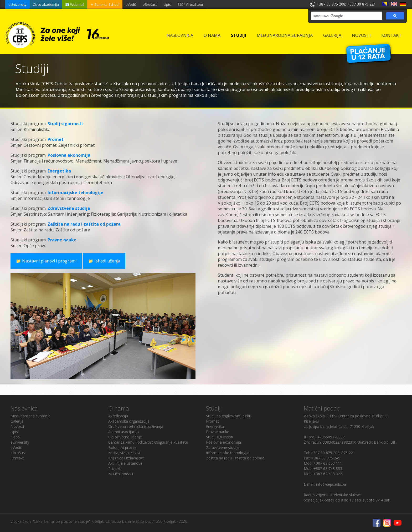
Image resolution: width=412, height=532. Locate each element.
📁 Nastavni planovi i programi (46, 261)
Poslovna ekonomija (69, 155)
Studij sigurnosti (65, 124)
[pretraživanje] (346, 16)
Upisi (168, 4)
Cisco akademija (46, 4)
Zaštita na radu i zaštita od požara (84, 224)
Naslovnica (180, 35)
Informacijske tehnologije (75, 192)
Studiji (239, 35)
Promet (56, 139)
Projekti (115, 468)
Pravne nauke (62, 240)
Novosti (361, 35)
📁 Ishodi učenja (105, 261)
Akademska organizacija (129, 421)
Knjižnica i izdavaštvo (126, 458)
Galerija (332, 35)
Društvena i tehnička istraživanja (136, 426)
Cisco (15, 437)
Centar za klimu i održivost (131, 442)
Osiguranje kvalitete (171, 442)
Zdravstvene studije (69, 208)
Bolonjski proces (122, 447)
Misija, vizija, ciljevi (124, 453)
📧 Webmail (75, 4)
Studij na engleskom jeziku (229, 416)
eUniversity (17, 4)
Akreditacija (118, 416)
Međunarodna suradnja (285, 35)
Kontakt (391, 35)
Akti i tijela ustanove (125, 463)
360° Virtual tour (191, 4)
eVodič (131, 4)
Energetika (59, 171)
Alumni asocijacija (123, 432)
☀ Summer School (105, 4)
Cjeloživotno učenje (125, 437)
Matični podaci (121, 474)
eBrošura (150, 4)
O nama (212, 35)
